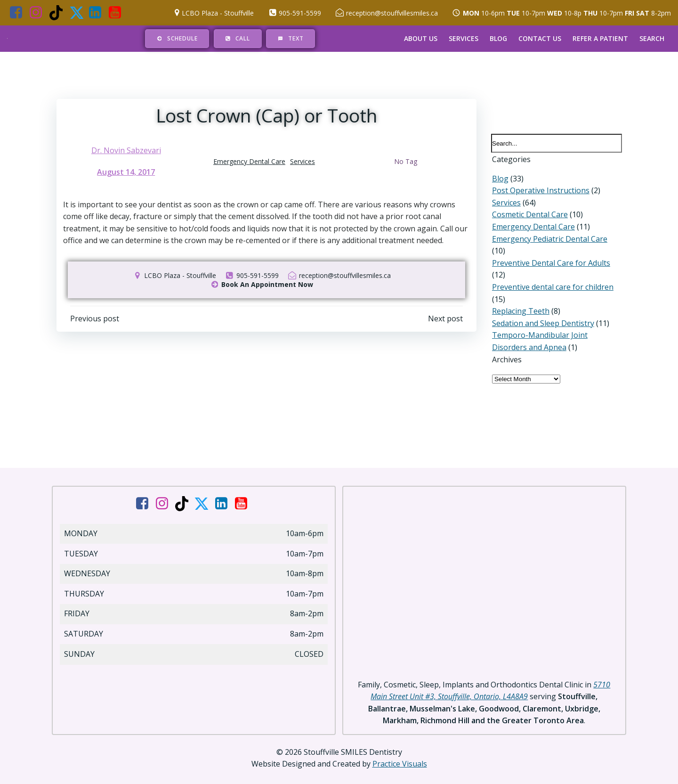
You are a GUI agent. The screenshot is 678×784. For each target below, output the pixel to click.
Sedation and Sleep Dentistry (542, 312)
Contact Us (540, 38)
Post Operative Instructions (540, 192)
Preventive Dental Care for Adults (550, 252)
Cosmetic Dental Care (529, 216)
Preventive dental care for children (552, 277)
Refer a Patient (600, 38)
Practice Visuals (400, 756)
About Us (421, 38)
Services (464, 38)
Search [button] (652, 38)
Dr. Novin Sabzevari (126, 151)
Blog (498, 38)
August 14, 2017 (126, 173)
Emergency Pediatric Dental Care (549, 240)
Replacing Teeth (520, 301)
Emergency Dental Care (249, 162)
